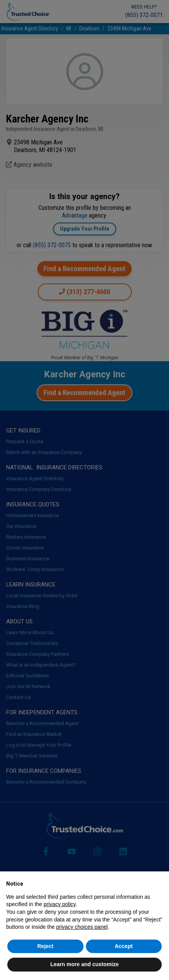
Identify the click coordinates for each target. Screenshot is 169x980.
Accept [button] (124, 946)
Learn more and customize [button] (84, 964)
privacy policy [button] (59, 904)
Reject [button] (45, 946)
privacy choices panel (82, 927)
